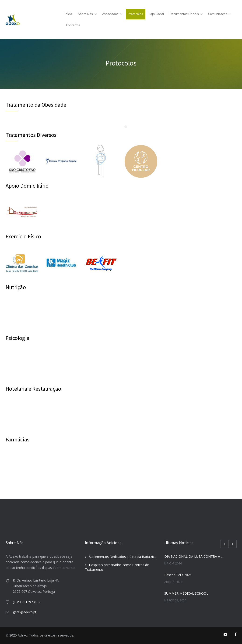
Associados (110, 14)
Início (68, 14)
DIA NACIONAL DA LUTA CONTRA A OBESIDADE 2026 (195, 556)
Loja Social (156, 14)
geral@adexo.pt (25, 612)
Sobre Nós (85, 14)
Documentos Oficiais (184, 14)
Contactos (73, 25)
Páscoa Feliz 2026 (178, 575)
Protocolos (135, 14)
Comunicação (218, 14)
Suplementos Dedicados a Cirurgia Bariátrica (123, 557)
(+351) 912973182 (27, 602)
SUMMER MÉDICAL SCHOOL (186, 593)
